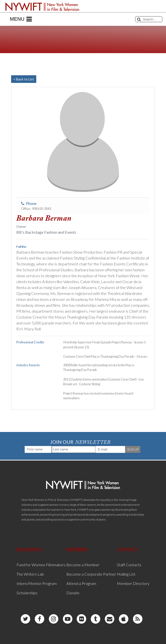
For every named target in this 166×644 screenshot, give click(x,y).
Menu (21, 19)
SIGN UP (133, 449)
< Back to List (24, 79)
